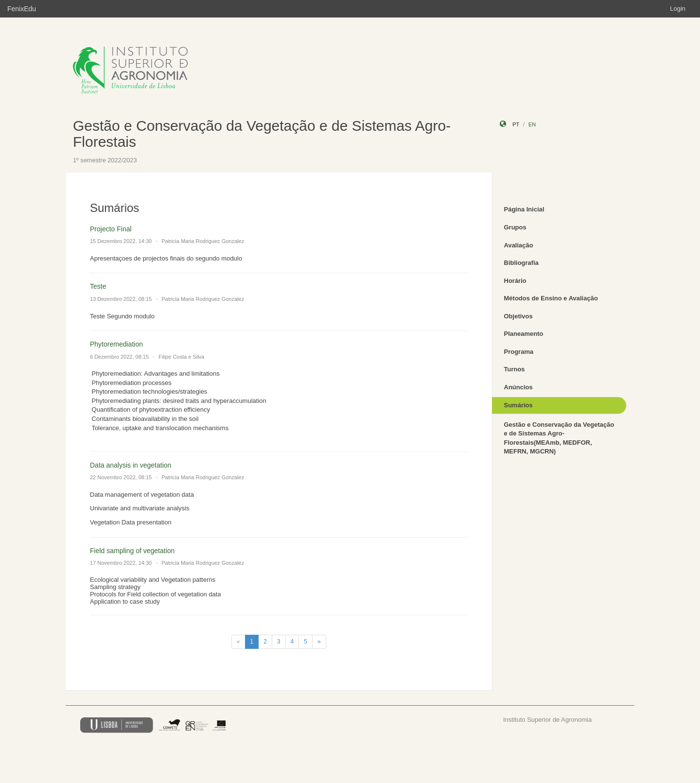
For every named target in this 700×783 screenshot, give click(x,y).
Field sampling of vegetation (132, 551)
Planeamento (524, 334)
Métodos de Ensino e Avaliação (551, 298)
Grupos (515, 227)
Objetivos (518, 316)
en (532, 124)
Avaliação (519, 245)
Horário (515, 281)
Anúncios (518, 387)
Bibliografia (522, 263)
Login (678, 9)
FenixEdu (22, 9)
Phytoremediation (116, 344)
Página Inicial (524, 209)
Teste (98, 286)
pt (516, 124)
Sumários (518, 405)
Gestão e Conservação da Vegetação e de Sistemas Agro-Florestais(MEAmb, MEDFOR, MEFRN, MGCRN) (559, 438)
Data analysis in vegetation (131, 465)
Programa (519, 352)
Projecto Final (111, 229)
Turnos (515, 369)
